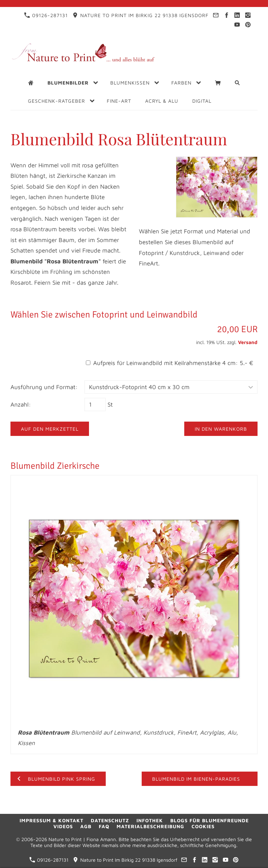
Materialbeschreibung (150, 826)
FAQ (104, 826)
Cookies (203, 826)
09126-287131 (46, 15)
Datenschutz (110, 820)
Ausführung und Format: (44, 387)
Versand (248, 342)
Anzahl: (21, 404)
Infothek (150, 820)
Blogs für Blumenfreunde (210, 820)
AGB (86, 826)
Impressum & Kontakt (51, 820)
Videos (63, 826)
